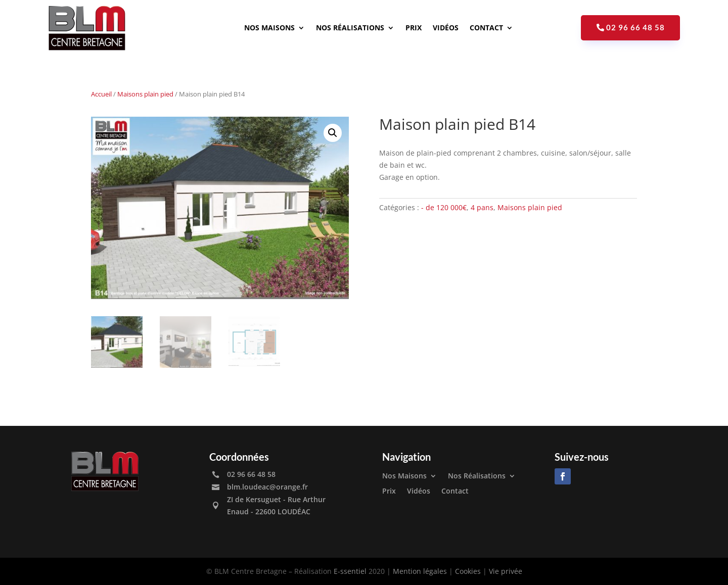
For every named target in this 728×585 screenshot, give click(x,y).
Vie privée (506, 571)
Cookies (468, 571)
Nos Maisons (269, 28)
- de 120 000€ (444, 207)
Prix (414, 28)
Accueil (101, 94)
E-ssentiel (350, 571)
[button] (333, 133)
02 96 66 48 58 (635, 27)
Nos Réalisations (350, 28)
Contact (486, 28)
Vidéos (446, 28)
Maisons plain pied (145, 94)
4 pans (482, 207)
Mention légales (420, 571)
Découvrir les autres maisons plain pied (483, 241)
